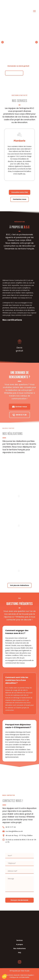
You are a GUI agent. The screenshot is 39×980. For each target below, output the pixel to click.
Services (20, 940)
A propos (20, 944)
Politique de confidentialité (19, 977)
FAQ (20, 953)
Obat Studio (25, 971)
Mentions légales (27, 975)
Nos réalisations (20, 948)
